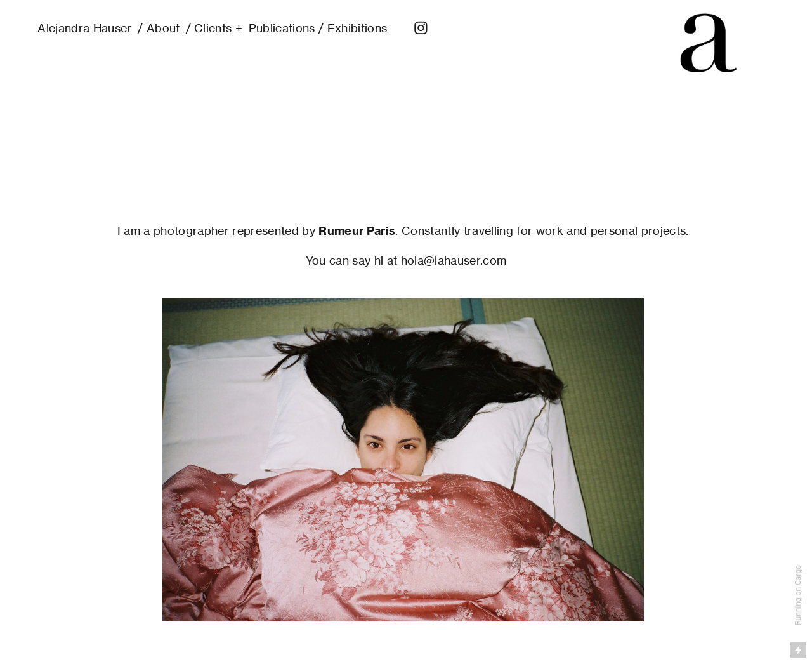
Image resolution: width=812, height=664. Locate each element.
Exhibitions (357, 28)
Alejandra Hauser (84, 28)
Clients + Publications (255, 28)
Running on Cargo (798, 595)
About (163, 28)
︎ (421, 28)
